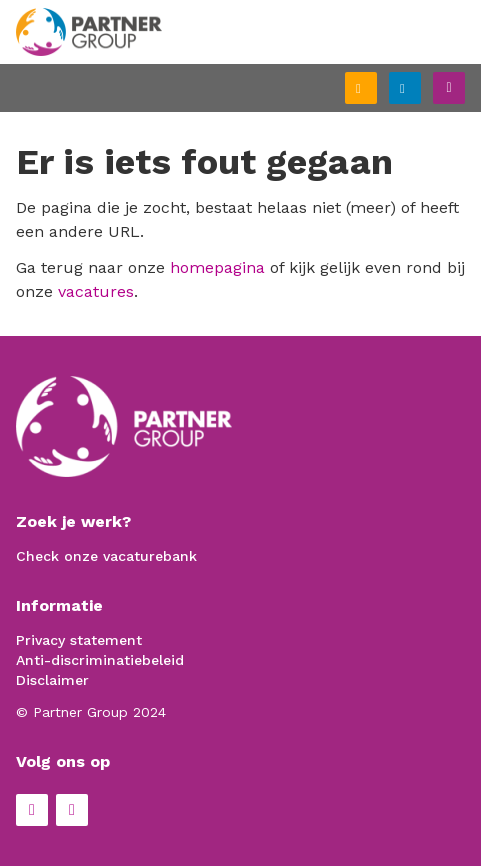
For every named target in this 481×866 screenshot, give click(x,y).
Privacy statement (79, 640)
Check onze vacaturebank (106, 556)
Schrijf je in (376, 90)
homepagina (217, 267)
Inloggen (420, 85)
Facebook (32, 810)
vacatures (96, 291)
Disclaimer (52, 680)
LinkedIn (72, 810)
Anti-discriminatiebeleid (100, 660)
